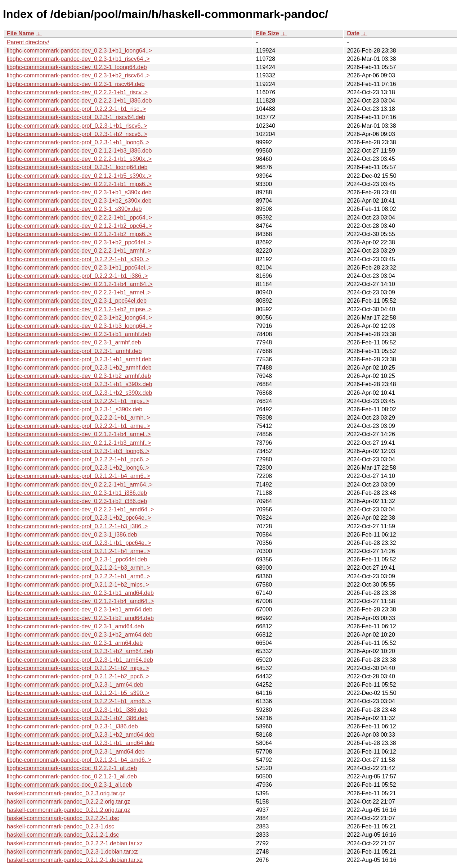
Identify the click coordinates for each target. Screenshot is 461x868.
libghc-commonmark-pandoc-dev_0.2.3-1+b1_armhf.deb (79, 334)
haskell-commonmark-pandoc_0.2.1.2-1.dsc (63, 835)
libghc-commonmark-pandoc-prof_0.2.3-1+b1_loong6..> (78, 142)
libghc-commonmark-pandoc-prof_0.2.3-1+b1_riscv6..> (77, 126)
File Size (268, 33)
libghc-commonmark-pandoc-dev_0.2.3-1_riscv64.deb (76, 84)
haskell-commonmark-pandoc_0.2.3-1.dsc (61, 826)
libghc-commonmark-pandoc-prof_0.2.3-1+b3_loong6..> (78, 451)
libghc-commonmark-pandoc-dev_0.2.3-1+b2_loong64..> (79, 318)
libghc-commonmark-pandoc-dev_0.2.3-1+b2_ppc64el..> (79, 242)
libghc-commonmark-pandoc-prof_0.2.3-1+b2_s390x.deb (79, 393)
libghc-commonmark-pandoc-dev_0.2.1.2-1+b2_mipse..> (79, 309)
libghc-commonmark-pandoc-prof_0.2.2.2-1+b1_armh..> (79, 418)
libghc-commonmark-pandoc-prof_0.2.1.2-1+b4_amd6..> (79, 760)
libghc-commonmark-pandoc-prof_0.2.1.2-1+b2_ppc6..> (78, 676)
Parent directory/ (28, 42)
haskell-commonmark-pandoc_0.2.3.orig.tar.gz (66, 793)
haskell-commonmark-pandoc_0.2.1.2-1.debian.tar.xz (75, 860)
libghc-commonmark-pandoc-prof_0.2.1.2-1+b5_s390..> (78, 693)
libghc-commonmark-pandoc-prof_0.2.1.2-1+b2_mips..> (78, 585)
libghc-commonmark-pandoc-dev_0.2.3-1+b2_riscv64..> (78, 75)
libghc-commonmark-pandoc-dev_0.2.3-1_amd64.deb (75, 626)
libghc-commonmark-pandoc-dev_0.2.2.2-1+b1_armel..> (79, 292)
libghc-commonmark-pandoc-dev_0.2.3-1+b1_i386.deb (77, 493)
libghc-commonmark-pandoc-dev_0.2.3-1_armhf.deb (74, 342)
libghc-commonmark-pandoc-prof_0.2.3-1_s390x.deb (75, 409)
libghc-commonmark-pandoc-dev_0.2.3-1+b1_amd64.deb (80, 593)
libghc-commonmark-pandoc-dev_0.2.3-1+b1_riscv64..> (78, 59)
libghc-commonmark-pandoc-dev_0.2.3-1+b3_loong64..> (79, 326)
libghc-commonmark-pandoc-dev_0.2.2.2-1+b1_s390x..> (79, 159)
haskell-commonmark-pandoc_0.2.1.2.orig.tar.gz (68, 810)
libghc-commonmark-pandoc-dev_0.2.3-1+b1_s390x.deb (79, 192)
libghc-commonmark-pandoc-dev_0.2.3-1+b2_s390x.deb (79, 201)
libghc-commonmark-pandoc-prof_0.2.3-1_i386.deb (72, 726)
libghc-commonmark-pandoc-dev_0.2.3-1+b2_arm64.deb (80, 635)
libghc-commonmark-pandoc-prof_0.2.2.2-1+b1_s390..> (78, 259)
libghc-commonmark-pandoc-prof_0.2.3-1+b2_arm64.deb (80, 651)
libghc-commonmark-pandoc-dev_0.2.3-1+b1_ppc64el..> (79, 268)
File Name (21, 33)
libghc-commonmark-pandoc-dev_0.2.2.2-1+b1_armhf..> (79, 251)
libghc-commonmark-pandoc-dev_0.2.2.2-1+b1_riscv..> (77, 92)
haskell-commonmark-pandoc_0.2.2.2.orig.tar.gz (68, 802)
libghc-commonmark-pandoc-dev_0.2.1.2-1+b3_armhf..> (79, 443)
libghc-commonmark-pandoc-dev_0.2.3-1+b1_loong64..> (79, 51)
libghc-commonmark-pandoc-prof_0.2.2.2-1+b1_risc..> (76, 109)
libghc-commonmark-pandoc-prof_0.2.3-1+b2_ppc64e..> (79, 518)
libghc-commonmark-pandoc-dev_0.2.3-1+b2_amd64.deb (80, 618)
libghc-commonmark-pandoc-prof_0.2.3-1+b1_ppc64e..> (79, 543)
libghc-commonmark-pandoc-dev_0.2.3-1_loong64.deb (77, 67)
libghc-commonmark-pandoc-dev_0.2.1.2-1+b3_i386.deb (79, 151)
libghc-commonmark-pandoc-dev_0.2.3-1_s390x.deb (74, 209)
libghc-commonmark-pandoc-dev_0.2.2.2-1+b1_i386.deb (79, 101)
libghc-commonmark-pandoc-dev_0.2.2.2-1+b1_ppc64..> (79, 218)
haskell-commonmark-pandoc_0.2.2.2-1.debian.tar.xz (75, 843)
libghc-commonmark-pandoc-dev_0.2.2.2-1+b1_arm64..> (80, 485)
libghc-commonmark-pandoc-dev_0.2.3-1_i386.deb (72, 535)
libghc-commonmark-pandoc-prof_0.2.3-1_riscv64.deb (76, 117)
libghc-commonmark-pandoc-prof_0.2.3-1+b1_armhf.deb (79, 359)
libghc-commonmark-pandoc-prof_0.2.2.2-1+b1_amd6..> (79, 701)
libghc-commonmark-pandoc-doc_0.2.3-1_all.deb (70, 785)
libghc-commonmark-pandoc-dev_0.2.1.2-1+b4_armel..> (79, 434)
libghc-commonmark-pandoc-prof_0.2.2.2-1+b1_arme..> (79, 426)
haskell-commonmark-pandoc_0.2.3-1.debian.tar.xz (72, 852)
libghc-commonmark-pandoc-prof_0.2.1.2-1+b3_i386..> (77, 526)
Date (353, 33)
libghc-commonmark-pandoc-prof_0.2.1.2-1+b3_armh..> (79, 568)
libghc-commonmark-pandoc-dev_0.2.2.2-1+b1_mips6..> (79, 184)
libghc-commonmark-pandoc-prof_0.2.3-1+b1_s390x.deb (79, 384)
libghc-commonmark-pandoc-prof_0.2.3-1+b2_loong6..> (78, 468)
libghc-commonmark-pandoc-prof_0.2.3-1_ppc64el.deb (77, 559)
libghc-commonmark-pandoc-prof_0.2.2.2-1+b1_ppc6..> (78, 459)
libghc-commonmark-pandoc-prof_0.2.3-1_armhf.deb (74, 351)
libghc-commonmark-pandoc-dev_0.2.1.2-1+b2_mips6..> (79, 234)
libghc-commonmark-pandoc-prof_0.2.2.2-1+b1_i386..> (77, 276)
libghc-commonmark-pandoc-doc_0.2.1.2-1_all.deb (72, 776)
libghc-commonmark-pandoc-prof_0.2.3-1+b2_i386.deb (77, 718)
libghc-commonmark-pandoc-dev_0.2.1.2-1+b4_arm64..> (80, 284)
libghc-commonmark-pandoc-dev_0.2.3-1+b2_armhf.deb (79, 376)
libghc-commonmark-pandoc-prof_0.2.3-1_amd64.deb (76, 752)
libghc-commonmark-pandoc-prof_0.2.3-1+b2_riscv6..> (77, 134)
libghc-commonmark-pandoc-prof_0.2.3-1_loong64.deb (77, 167)
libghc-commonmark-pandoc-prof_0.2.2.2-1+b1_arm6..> (79, 576)
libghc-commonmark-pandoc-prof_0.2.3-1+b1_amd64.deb (81, 743)
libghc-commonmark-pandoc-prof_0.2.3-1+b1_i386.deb (77, 710)
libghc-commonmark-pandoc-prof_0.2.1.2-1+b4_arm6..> (79, 476)
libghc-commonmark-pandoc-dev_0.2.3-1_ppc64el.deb (77, 301)
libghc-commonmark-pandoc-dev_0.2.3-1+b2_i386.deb (77, 501)
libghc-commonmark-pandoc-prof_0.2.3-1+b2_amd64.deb (81, 735)
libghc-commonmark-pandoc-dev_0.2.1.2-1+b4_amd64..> (80, 601)
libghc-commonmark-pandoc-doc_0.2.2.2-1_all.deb (72, 768)
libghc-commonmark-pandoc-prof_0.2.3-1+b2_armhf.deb (79, 368)
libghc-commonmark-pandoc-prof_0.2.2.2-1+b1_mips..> (78, 401)
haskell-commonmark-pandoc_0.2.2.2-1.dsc (63, 818)
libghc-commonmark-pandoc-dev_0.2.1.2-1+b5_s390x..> (79, 176)
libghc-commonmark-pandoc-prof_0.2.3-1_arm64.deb (75, 685)
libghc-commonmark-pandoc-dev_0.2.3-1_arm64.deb (75, 643)
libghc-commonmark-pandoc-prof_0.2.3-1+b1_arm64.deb (80, 660)
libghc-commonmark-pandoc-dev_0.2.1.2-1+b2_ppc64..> (79, 226)
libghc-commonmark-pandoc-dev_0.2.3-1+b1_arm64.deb (80, 609)
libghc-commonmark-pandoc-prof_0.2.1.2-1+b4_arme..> (79, 551)
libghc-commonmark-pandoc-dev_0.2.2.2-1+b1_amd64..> (80, 509)
